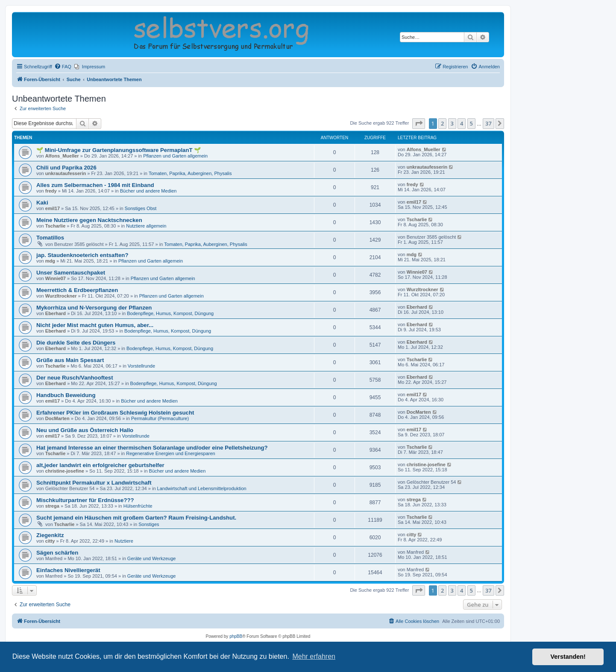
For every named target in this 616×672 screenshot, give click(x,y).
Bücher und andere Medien (148, 191)
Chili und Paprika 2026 (66, 168)
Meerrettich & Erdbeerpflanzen (77, 290)
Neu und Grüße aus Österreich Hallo (85, 430)
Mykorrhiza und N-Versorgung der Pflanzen (94, 308)
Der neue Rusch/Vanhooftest (75, 378)
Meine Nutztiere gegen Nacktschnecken (89, 220)
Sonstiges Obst (141, 208)
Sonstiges (149, 524)
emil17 (53, 208)
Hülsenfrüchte (138, 506)
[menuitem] (63, 67)
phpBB (236, 636)
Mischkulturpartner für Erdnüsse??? (85, 500)
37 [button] (488, 123)
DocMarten (57, 418)
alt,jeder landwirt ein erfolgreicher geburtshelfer (100, 465)
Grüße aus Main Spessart (70, 360)
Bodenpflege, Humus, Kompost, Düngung (170, 313)
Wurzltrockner (61, 296)
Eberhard (56, 313)
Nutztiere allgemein (146, 226)
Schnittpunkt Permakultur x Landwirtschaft (94, 483)
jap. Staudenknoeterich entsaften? (82, 255)
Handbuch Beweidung (66, 395)
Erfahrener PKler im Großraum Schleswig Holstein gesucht (115, 413)
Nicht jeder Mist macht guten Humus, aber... (95, 325)
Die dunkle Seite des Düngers (76, 343)
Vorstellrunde (141, 366)
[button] (419, 123)
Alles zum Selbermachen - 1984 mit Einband (95, 185)
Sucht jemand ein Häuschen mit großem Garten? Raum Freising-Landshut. (136, 518)
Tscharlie (56, 226)
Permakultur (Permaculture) (160, 418)
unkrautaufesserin (66, 173)
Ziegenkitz (50, 535)
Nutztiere (124, 541)
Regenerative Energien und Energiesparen (171, 453)
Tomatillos (50, 238)
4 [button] (462, 123)
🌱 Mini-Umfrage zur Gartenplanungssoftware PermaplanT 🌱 (119, 150)
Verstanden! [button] (568, 657)
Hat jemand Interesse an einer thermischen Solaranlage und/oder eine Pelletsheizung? (152, 448)
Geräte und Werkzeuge (152, 558)
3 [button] (452, 123)
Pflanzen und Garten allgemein (175, 156)
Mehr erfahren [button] (314, 656)
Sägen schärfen (57, 553)
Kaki (42, 203)
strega (52, 506)
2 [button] (442, 123)
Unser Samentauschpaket (71, 273)
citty (50, 541)
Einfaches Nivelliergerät (68, 570)
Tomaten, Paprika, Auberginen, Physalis (190, 173)
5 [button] (471, 123)
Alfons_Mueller (62, 156)
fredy (51, 191)
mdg (50, 261)
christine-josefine (65, 471)
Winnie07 (56, 278)
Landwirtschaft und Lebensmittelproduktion (202, 488)
